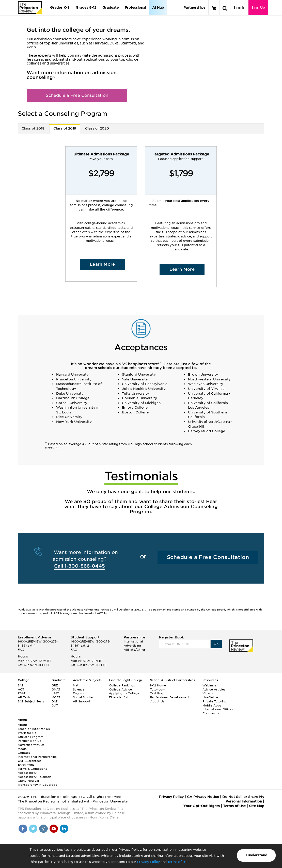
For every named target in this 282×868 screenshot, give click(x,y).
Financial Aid (119, 697)
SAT (21, 685)
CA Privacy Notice (203, 797)
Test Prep (157, 693)
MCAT (56, 697)
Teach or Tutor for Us (34, 729)
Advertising (132, 646)
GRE (55, 685)
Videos (208, 693)
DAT (54, 701)
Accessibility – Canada (35, 777)
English (78, 693)
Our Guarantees (30, 761)
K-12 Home (158, 685)
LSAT (55, 693)
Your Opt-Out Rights (202, 806)
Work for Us (27, 733)
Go (216, 644)
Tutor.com (158, 689)
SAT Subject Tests (31, 701)
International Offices (218, 709)
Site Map (257, 806)
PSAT (22, 693)
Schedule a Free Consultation (77, 95)
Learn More (103, 264)
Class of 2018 (33, 128)
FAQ (21, 650)
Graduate (111, 7)
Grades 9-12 (86, 7)
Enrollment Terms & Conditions (32, 767)
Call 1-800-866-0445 (80, 566)
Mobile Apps (212, 705)
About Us (157, 701)
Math (77, 685)
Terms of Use (178, 862)
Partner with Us (29, 741)
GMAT (56, 689)
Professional (135, 7)
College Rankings (122, 685)
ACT (21, 689)
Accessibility (27, 773)
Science (79, 689)
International (133, 641)
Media (22, 749)
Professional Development (170, 697)
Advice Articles (214, 689)
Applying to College (124, 693)
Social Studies (83, 697)
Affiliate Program (31, 737)
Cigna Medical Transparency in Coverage (37, 783)
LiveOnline (210, 697)
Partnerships (194, 7)
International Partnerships (37, 757)
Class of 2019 (65, 128)
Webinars (209, 685)
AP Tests (24, 697)
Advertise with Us (31, 745)
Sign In (239, 7)
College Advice (120, 689)
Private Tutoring (215, 701)
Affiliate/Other (135, 650)
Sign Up (258, 7)
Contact (24, 753)
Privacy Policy (148, 862)
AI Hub (158, 7)
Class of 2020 (97, 128)
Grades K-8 (60, 7)
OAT (55, 705)
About (22, 725)
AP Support (82, 701)
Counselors (211, 713)
